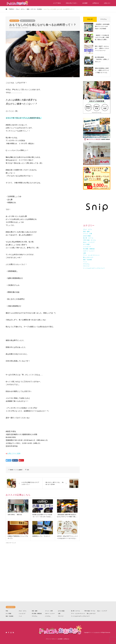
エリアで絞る (57, 3)
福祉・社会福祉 (10, 616)
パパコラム (48, 616)
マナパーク (61, 616)
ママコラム (103, 19)
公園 (59, 614)
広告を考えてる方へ (72, 3)
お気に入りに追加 (14, 453)
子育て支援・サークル (90, 611)
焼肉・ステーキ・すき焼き (28, 21)
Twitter (6, 632)
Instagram (11, 632)
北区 (28, 470)
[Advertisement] (43, 566)
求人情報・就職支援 (37, 614)
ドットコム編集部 (18, 470)
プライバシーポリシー (51, 639)
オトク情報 (8, 614)
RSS (13, 632)
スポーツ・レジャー (50, 614)
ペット (20, 616)
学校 (7, 611)
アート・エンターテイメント (78, 614)
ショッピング (22, 614)
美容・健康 (35, 611)
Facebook (9, 632)
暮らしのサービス (91, 614)
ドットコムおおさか (95, 632)
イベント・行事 (49, 611)
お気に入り (107, 3)
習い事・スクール (75, 611)
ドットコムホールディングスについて (80, 616)
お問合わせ (96, 3)
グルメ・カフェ (14, 21)
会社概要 (85, 3)
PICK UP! (90, 19)
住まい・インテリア (102, 611)
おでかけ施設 (61, 611)
